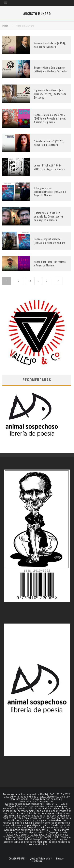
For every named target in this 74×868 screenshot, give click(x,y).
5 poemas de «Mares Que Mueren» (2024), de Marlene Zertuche (50, 94)
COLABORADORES (17, 858)
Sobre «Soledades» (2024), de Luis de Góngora (50, 45)
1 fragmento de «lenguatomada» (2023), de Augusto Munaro (50, 192)
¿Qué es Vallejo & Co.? (41, 858)
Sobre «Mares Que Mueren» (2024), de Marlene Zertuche (50, 69)
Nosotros (60, 858)
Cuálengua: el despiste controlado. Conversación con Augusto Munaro (48, 216)
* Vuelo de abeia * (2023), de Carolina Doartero (49, 143)
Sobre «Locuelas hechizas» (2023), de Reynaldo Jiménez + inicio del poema (50, 118)
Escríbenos (37, 861)
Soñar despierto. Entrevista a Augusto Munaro (50, 263)
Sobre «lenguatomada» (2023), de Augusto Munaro (50, 241)
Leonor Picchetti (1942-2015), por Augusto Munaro (49, 167)
